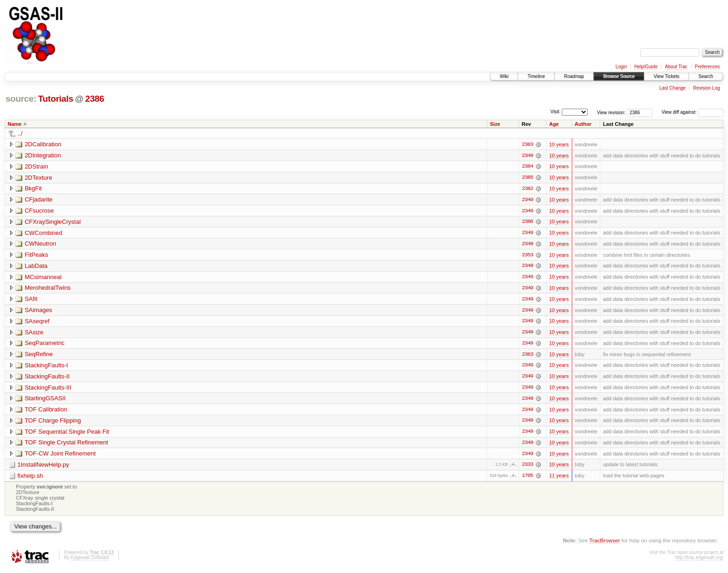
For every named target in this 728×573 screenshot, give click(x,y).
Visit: (555, 112)
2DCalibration (43, 144)
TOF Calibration (46, 412)
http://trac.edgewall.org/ (699, 561)
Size (495, 124)
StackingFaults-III (48, 389)
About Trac (676, 67)
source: (21, 99)
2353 (527, 256)
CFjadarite (39, 200)
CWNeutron (40, 244)
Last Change (673, 88)
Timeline (536, 76)
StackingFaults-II (47, 378)
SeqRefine (39, 356)
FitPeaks (36, 256)
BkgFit (33, 189)
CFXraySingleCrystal (53, 222)
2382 (527, 189)
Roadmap (574, 76)
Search (706, 76)
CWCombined (43, 233)
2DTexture (38, 178)
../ (20, 133)
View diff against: (692, 112)
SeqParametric (45, 345)
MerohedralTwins (48, 289)
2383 (527, 144)
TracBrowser (604, 543)
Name (15, 124)
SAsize (34, 334)
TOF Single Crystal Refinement (66, 445)
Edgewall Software (90, 561)
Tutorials (56, 99)
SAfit (31, 300)
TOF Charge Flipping (53, 423)
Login (621, 67)
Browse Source (619, 76)
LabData (36, 267)
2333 (527, 468)
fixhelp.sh (30, 479)
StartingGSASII (45, 400)
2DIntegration (43, 155)
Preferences (708, 67)
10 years (559, 144)
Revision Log (707, 88)
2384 (527, 167)
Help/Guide (646, 67)
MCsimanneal (43, 278)
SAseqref (37, 322)
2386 (94, 99)
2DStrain (36, 166)
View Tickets (666, 76)
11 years (559, 479)
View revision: (611, 112)
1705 (527, 479)
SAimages (38, 311)
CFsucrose (39, 211)
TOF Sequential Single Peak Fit (67, 434)
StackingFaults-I (46, 367)
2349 (527, 156)
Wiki (504, 76)
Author (583, 124)
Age (554, 124)
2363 (527, 356)
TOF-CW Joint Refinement (60, 456)
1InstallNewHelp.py (43, 467)
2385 (527, 178)
